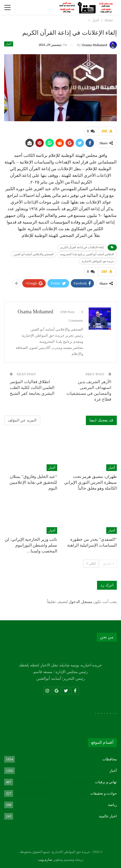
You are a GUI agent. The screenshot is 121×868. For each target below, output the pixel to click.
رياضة (112, 804)
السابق (108, 563)
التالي (91, 563)
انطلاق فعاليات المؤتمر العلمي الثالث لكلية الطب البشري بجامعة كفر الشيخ (32, 387)
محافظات (110, 759)
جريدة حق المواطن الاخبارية (98, 261)
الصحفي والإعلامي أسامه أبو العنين (34, 254)
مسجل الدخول (80, 601)
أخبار (9, 44)
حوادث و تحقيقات (104, 793)
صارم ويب (45, 859)
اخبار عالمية (108, 816)
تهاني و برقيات (106, 781)
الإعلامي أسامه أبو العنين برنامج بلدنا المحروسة (87, 254)
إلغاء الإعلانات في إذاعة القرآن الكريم (82, 247)
